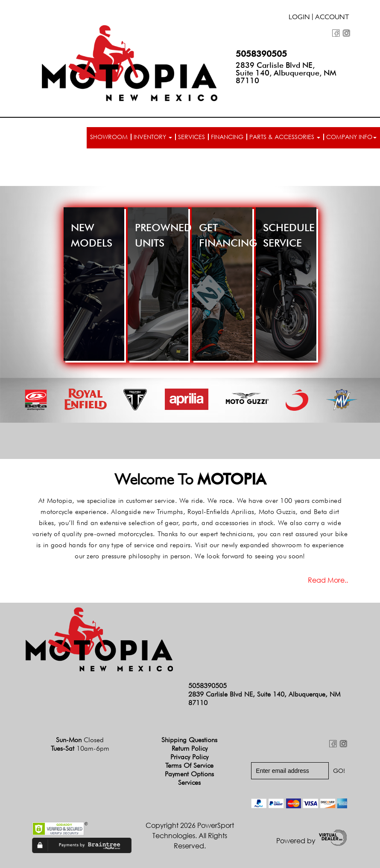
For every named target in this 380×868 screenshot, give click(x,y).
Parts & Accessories (285, 137)
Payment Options (189, 774)
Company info (351, 137)
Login (299, 18)
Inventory (153, 137)
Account (332, 18)
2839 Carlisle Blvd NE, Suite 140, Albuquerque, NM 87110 (286, 73)
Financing (227, 137)
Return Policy (190, 748)
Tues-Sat (80, 748)
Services (191, 137)
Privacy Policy (189, 757)
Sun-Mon (80, 740)
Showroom (109, 137)
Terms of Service (189, 765)
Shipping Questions (189, 740)
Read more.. (328, 580)
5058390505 (261, 54)
